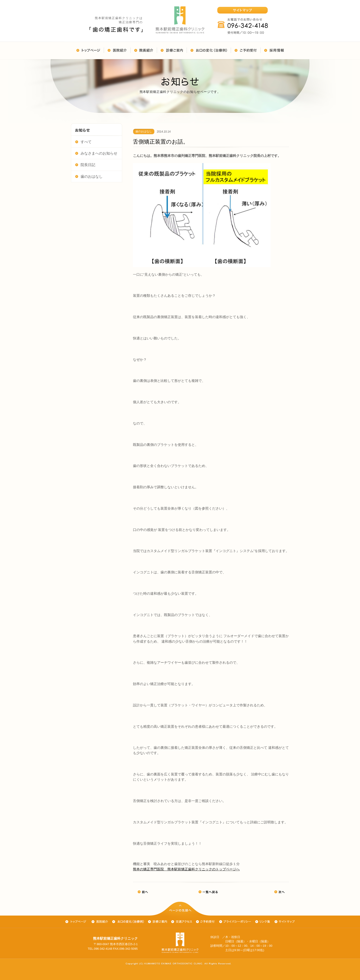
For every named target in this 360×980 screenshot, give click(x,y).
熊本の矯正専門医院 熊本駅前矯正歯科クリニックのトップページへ (186, 869)
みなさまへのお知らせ (96, 153)
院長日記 (85, 164)
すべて (83, 142)
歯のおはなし (89, 176)
